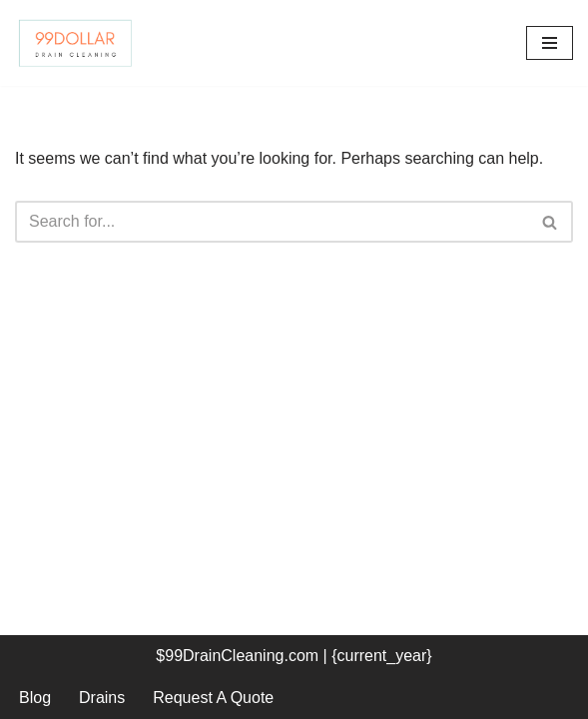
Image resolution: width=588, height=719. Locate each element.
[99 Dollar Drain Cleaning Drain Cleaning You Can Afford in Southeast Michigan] (75, 43)
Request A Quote (213, 698)
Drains (102, 698)
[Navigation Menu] (550, 43)
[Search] (272, 222)
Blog (35, 698)
